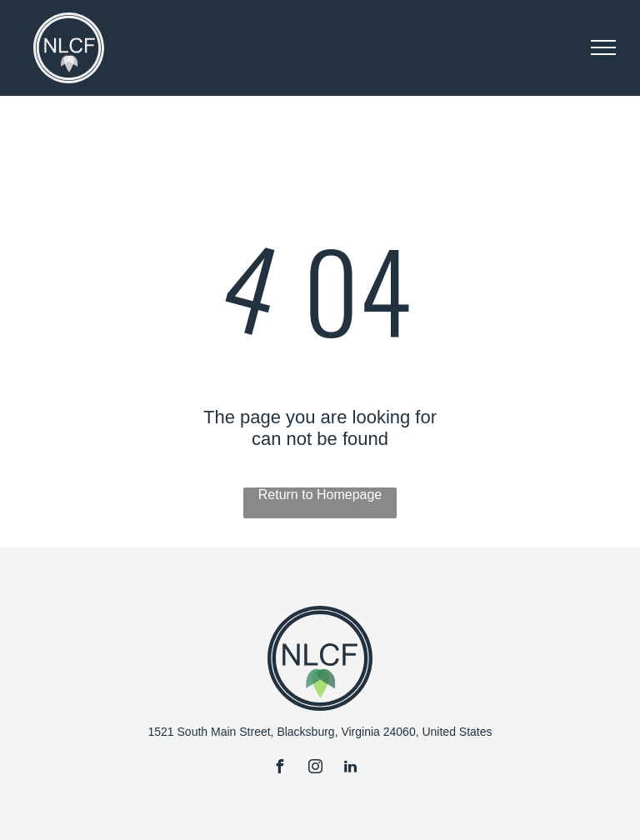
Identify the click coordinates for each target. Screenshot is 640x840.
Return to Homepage (320, 495)
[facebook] (280, 769)
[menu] (603, 47)
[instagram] (315, 769)
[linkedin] (350, 769)
